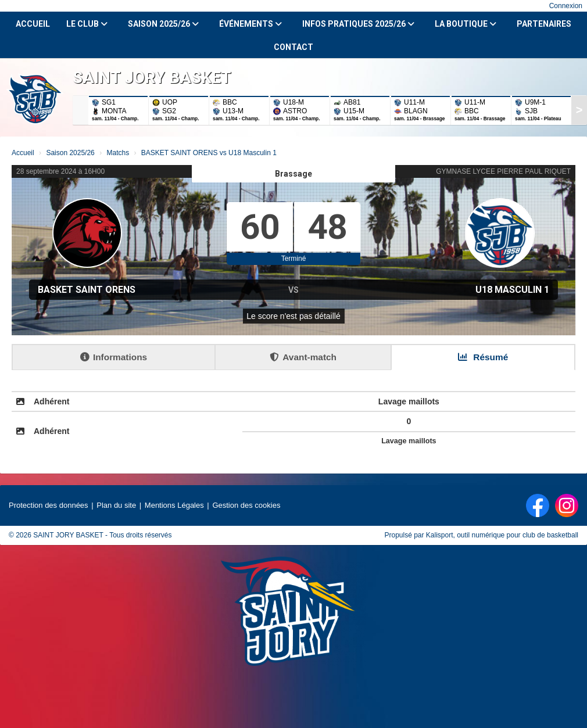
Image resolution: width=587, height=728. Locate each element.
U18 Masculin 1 (512, 290)
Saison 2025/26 (163, 24)
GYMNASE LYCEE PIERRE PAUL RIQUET (503, 171)
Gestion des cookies (246, 505)
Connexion (566, 6)
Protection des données (49, 505)
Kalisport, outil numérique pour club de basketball (502, 535)
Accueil (33, 24)
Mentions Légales (174, 505)
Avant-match (303, 357)
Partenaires (544, 24)
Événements (250, 24)
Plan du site (116, 505)
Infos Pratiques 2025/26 (358, 24)
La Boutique (466, 24)
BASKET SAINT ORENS (87, 290)
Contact (293, 47)
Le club (87, 24)
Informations (114, 357)
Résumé (483, 357)
